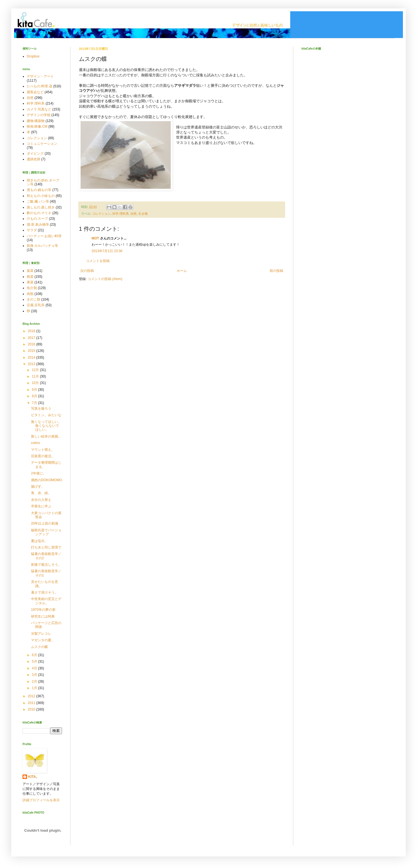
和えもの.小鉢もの (41, 196)
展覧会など (35, 92)
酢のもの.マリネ (39, 213)
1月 (35, 688)
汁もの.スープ (37, 219)
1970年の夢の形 (43, 610)
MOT (95, 238)
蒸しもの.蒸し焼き (41, 207)
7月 (35, 403)
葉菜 (30, 271)
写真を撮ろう (41, 409)
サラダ (32, 230)
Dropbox (33, 56)
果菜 (30, 282)
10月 (36, 383)
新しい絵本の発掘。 (46, 436)
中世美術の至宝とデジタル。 (46, 601)
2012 (32, 696)
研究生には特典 (43, 616)
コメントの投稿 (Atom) (105, 279)
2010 (32, 709)
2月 (35, 681)
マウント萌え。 (43, 450)
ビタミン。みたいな (46, 415)
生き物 (143, 214)
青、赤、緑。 (41, 493)
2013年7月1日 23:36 (107, 251)
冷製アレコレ (41, 634)
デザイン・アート (40, 76)
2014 (32, 358)
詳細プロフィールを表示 (41, 800)
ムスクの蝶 (39, 647)
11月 (36, 376)
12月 (36, 370)
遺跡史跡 (34, 159)
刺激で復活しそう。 (46, 565)
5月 (35, 661)
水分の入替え (41, 500)
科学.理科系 (121, 214)
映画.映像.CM (37, 126)
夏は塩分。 (39, 541)
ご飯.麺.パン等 (38, 201)
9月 (35, 390)
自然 (134, 214)
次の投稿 (87, 271)
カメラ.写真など (39, 109)
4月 (35, 668)
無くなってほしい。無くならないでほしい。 (46, 426)
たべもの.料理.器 (40, 86)
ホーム (182, 271)
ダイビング (35, 154)
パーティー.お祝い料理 (44, 236)
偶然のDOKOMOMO (46, 480)
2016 (32, 344)
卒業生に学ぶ (41, 506)
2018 (32, 331)
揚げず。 (38, 487)
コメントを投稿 (98, 261)
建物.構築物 (36, 121)
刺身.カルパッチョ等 (42, 246)
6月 (35, 655)
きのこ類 (34, 299)
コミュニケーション (42, 144)
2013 (32, 364)
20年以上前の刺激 (45, 523)
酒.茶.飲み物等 (38, 225)
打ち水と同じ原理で (46, 547)
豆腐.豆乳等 (36, 305)
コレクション (101, 214)
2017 (32, 338)
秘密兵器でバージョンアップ (46, 532)
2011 (32, 703)
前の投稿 (276, 271)
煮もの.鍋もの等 (39, 190)
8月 (35, 396)
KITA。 (34, 777)
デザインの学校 (39, 115)
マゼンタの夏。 (43, 640)
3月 (35, 675)
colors (36, 443)
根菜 (30, 277)
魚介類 (32, 288)
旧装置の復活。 (43, 456)
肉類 (30, 294)
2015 (32, 351)
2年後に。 (39, 473)
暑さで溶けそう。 (45, 592)
